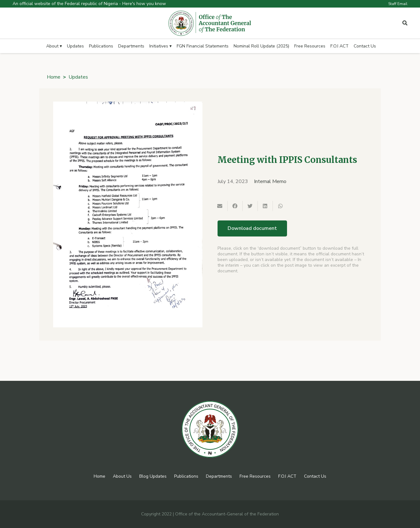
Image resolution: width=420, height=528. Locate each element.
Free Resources (255, 476)
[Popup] (405, 23)
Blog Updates (153, 476)
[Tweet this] (250, 206)
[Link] (210, 23)
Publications (186, 476)
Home (54, 77)
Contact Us (315, 476)
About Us (122, 476)
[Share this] (235, 206)
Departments (219, 476)
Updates (78, 77)
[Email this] (220, 206)
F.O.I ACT (287, 476)
